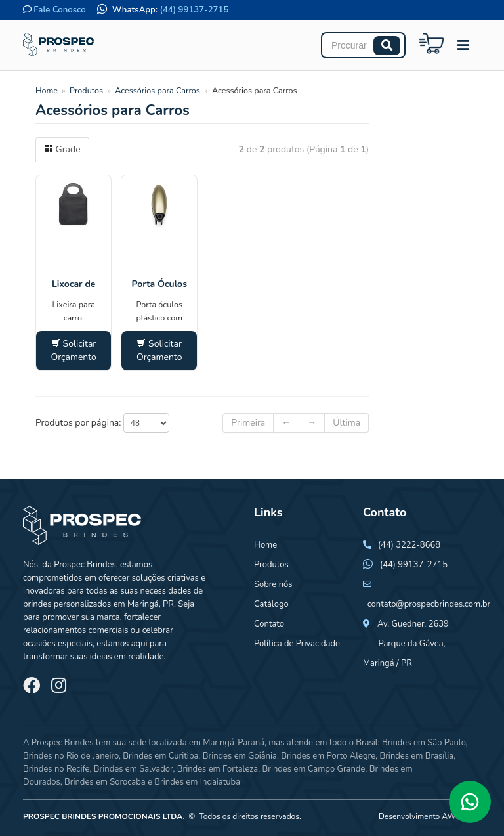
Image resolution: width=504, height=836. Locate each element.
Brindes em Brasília (416, 756)
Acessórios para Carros (157, 90)
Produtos (86, 90)
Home (47, 90)
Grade (62, 149)
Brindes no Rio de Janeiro (71, 756)
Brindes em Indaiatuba (197, 782)
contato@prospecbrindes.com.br (429, 604)
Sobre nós (273, 584)
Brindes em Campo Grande (313, 769)
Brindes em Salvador (134, 769)
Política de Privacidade (297, 644)
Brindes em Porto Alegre (328, 756)
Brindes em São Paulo (424, 743)
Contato (269, 624)
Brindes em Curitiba (160, 756)
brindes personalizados (67, 604)
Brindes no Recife (56, 769)
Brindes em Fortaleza (218, 769)
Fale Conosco (59, 10)
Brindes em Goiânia (240, 756)
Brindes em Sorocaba (105, 782)
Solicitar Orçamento (73, 350)
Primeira (248, 423)
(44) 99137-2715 (195, 10)
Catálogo (271, 604)
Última (346, 423)
